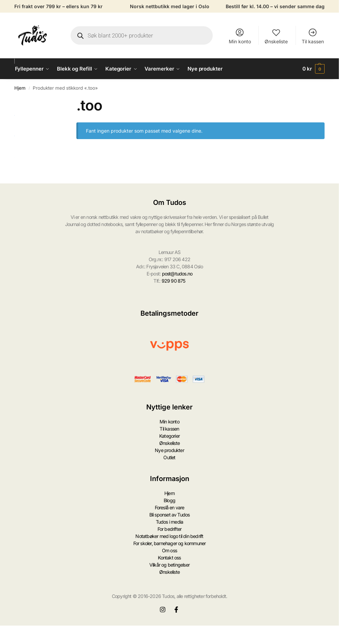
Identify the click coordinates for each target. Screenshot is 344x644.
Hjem (20, 88)
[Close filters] (63, 101)
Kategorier (169, 436)
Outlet (169, 457)
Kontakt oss (169, 558)
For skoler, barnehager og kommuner (170, 543)
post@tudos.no (177, 274)
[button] (314, 69)
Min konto (240, 36)
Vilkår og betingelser (169, 565)
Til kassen (313, 36)
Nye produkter (169, 450)
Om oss (169, 550)
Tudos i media (170, 522)
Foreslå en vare (170, 507)
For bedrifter (170, 529)
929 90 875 (174, 281)
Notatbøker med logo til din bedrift (169, 536)
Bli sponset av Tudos (170, 515)
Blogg (169, 500)
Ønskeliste (276, 36)
